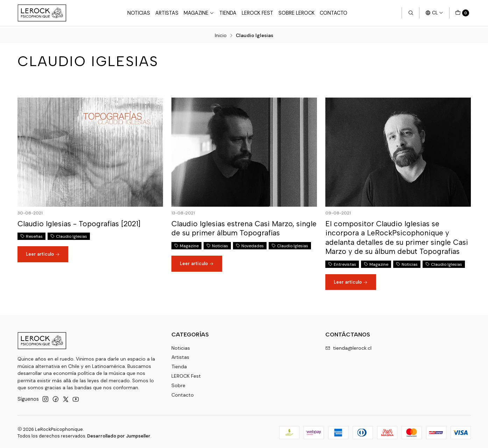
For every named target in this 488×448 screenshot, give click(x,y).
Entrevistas (342, 262)
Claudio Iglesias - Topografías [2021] (79, 222)
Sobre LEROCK (296, 13)
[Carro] (462, 13)
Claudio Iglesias (69, 235)
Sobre (178, 384)
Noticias (139, 13)
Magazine (199, 13)
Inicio (221, 34)
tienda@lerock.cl (348, 346)
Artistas (167, 13)
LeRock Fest (257, 13)
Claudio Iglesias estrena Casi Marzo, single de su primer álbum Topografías (244, 226)
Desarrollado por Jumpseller (119, 434)
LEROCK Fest (186, 374)
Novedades (250, 244)
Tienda (228, 13)
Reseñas (31, 235)
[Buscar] (410, 13)
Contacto (334, 13)
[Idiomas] (434, 13)
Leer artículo (43, 252)
